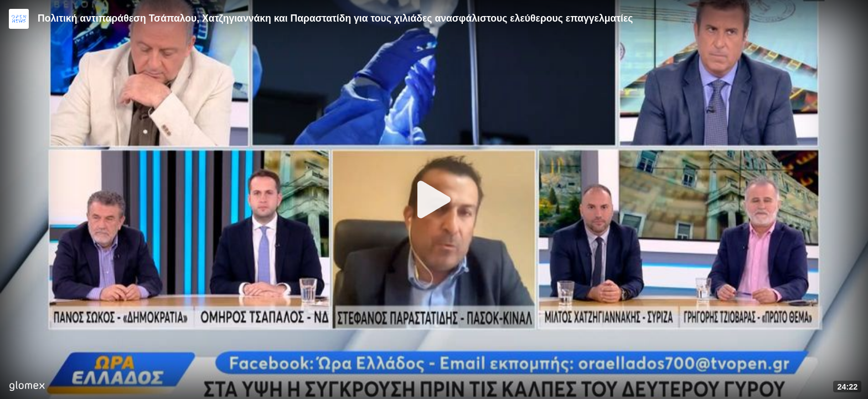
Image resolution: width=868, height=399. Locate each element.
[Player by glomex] (27, 387)
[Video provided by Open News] (19, 19)
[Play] (434, 199)
